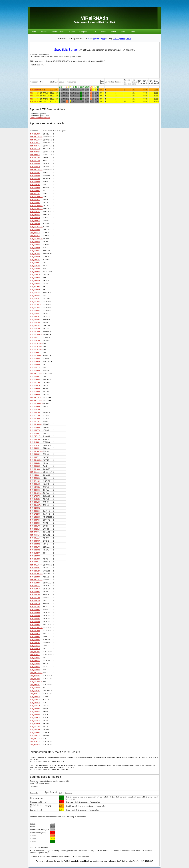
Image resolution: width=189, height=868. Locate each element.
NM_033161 (35, 586)
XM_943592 (35, 676)
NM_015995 (35, 406)
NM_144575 (35, 661)
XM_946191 (35, 194)
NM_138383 (35, 577)
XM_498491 (35, 685)
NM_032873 (35, 90)
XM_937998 (35, 652)
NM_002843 (35, 245)
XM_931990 (35, 679)
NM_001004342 (36, 424)
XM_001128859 (36, 373)
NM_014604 (35, 379)
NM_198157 (35, 316)
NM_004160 (35, 601)
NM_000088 (35, 230)
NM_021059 (35, 331)
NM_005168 (35, 322)
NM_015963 (35, 370)
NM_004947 (35, 541)
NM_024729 (35, 224)
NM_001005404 (36, 682)
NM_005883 (35, 559)
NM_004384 (35, 310)
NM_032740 (35, 382)
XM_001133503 (36, 472)
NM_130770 (35, 430)
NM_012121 (35, 691)
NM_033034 (35, 711)
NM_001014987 (36, 346)
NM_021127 (35, 158)
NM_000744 (35, 412)
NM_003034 (35, 640)
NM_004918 (35, 717)
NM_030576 (35, 703)
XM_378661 (35, 532)
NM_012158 (35, 266)
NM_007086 (35, 203)
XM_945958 (35, 236)
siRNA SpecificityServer (122, 39)
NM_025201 (35, 445)
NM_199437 (35, 619)
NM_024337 (35, 637)
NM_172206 (35, 514)
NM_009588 (35, 364)
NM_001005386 (36, 460)
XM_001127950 (36, 137)
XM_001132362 (36, 673)
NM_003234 (35, 610)
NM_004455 (35, 667)
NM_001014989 (36, 343)
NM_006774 (35, 367)
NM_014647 (35, 251)
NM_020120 (35, 571)
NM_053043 (35, 242)
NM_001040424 (36, 403)
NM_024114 (35, 735)
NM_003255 (35, 670)
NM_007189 (35, 595)
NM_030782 (35, 325)
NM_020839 (35, 391)
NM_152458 (35, 487)
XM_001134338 (36, 565)
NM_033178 (35, 526)
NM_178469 (35, 218)
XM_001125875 (36, 738)
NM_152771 (35, 337)
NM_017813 (35, 721)
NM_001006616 (36, 209)
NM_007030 (35, 182)
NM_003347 (35, 313)
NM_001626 (35, 607)
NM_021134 (35, 481)
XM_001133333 (36, 140)
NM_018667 (35, 433)
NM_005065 (35, 200)
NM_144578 (35, 697)
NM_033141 (35, 260)
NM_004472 (35, 700)
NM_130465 (35, 215)
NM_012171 (35, 212)
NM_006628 (35, 179)
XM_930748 (35, 694)
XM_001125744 (36, 580)
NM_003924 (35, 592)
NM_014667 (35, 658)
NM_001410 (35, 102)
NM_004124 (35, 185)
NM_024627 (35, 643)
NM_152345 (35, 517)
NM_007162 (35, 421)
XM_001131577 (36, 397)
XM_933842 (35, 155)
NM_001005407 (36, 628)
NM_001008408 (36, 239)
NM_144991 (35, 475)
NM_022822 (35, 478)
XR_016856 (35, 96)
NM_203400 (35, 164)
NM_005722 (35, 457)
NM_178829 (35, 257)
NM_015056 (35, 499)
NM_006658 (35, 733)
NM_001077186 (36, 227)
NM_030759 (35, 729)
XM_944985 (35, 744)
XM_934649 (35, 233)
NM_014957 (35, 589)
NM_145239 (35, 280)
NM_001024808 (36, 493)
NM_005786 (35, 173)
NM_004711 (35, 562)
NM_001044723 (36, 307)
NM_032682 (35, 550)
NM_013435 (35, 688)
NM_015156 (35, 328)
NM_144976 (35, 221)
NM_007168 (35, 604)
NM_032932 (35, 272)
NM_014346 (35, 361)
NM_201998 (35, 286)
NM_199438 (35, 616)
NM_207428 (35, 176)
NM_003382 (35, 544)
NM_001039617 (36, 355)
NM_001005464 (36, 334)
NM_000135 (35, 502)
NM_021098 (35, 631)
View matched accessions (40, 118)
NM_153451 (35, 143)
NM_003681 (35, 568)
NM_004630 (35, 290)
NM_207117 (35, 436)
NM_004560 (35, 523)
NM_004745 (35, 520)
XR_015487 (35, 99)
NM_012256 (35, 269)
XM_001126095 (36, 400)
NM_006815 (35, 634)
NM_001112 (35, 149)
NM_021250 (35, 415)
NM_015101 (35, 298)
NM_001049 (35, 134)
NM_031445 (35, 254)
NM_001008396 (36, 206)
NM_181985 (35, 418)
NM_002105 (35, 484)
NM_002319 (35, 529)
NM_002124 (35, 292)
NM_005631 (35, 376)
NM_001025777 (36, 574)
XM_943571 (35, 146)
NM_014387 (35, 352)
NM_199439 (35, 622)
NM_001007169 (36, 505)
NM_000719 (35, 706)
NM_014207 (35, 553)
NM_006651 (35, 263)
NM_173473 (35, 496)
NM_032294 (35, 511)
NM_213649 (35, 723)
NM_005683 (35, 598)
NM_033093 (35, 709)
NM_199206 (35, 715)
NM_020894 (35, 319)
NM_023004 (35, 358)
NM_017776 (35, 646)
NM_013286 (35, 340)
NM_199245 (35, 439)
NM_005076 (35, 275)
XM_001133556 (36, 170)
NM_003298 (35, 188)
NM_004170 (35, 547)
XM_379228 (35, 741)
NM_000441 (35, 448)
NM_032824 (35, 625)
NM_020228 (35, 613)
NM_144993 (35, 556)
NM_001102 (35, 727)
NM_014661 (35, 442)
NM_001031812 (36, 304)
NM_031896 (35, 469)
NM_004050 (35, 394)
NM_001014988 (36, 349)
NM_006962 (35, 454)
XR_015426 (35, 93)
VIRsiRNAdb (94, 18)
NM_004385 (35, 388)
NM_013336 (35, 583)
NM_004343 (35, 284)
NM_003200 (35, 248)
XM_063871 (35, 655)
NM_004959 (35, 463)
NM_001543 (35, 161)
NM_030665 (35, 466)
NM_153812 (35, 649)
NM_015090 (35, 427)
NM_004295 (35, 191)
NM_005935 (35, 278)
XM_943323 (35, 152)
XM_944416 (35, 535)
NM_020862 (35, 508)
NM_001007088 (36, 451)
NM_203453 (35, 167)
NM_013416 (35, 385)
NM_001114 (35, 538)
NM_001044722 (36, 302)
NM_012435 (35, 664)
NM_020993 (35, 490)
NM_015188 (35, 409)
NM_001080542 (36, 197)
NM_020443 (35, 296)
